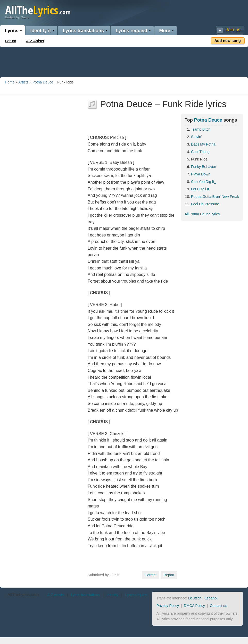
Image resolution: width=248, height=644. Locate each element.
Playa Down (201, 174)
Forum (10, 41)
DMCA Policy (194, 606)
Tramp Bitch (201, 129)
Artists (23, 82)
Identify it (40, 31)
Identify (112, 595)
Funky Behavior (204, 167)
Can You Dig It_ (204, 182)
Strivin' (196, 137)
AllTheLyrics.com (23, 595)
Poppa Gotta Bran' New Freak (215, 197)
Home (10, 82)
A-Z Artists (35, 41)
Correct (151, 575)
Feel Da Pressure (205, 204)
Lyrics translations (83, 31)
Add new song (228, 41)
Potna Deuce (43, 82)
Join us (233, 30)
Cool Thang (200, 152)
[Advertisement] (124, 61)
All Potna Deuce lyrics (202, 214)
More (165, 31)
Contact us (218, 606)
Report (169, 575)
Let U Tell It (200, 189)
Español (211, 598)
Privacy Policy (168, 606)
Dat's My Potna (203, 144)
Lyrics (12, 31)
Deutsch (195, 598)
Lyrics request (131, 31)
